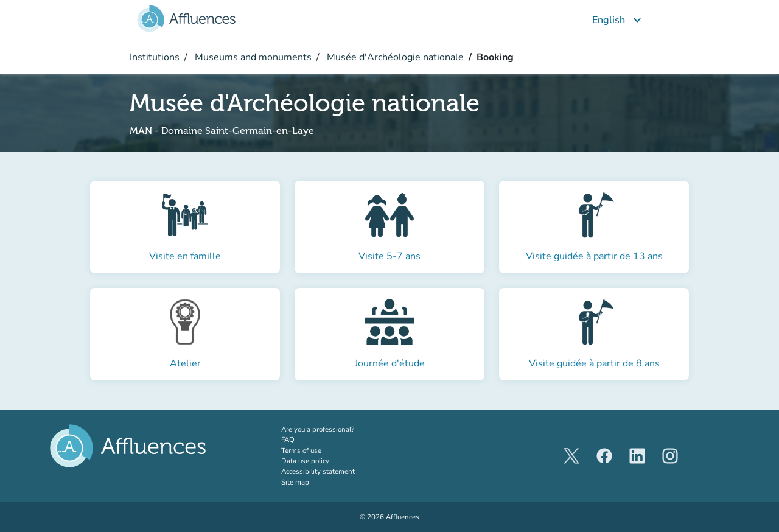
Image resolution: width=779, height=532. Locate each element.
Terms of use (301, 450)
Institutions (155, 57)
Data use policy (305, 461)
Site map (295, 482)
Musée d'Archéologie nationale (394, 57)
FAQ (288, 439)
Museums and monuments (252, 57)
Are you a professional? (333, 429)
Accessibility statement (318, 471)
